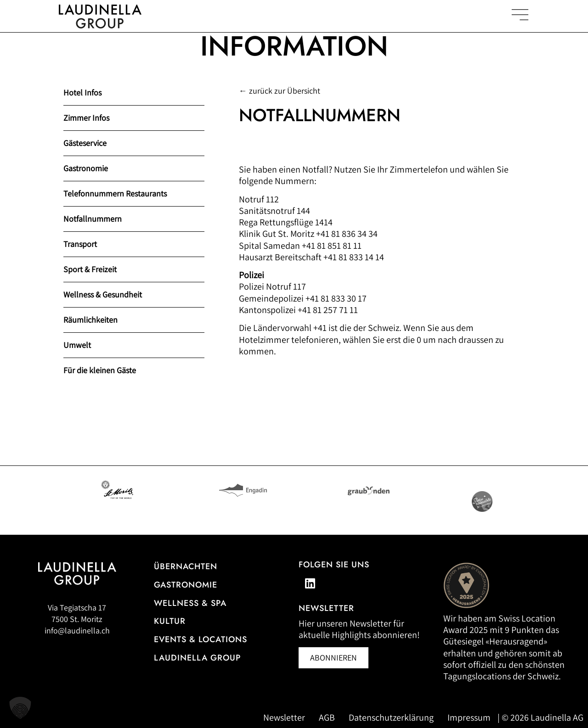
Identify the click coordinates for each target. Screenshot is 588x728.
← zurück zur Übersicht (280, 91)
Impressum (469, 717)
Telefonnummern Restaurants (115, 193)
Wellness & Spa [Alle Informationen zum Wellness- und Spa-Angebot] (190, 603)
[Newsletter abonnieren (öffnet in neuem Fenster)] (334, 658)
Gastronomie (86, 168)
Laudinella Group (197, 658)
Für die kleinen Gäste (100, 370)
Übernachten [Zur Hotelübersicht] (186, 566)
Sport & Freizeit (90, 269)
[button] (20, 708)
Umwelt (77, 345)
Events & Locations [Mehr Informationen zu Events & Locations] (201, 639)
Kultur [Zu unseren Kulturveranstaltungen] (170, 621)
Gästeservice (85, 143)
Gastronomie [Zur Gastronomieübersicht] (186, 585)
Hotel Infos (82, 92)
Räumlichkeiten (90, 320)
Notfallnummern (93, 219)
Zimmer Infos (86, 118)
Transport (80, 244)
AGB (327, 717)
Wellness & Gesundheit (103, 294)
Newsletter (284, 717)
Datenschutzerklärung (391, 717)
